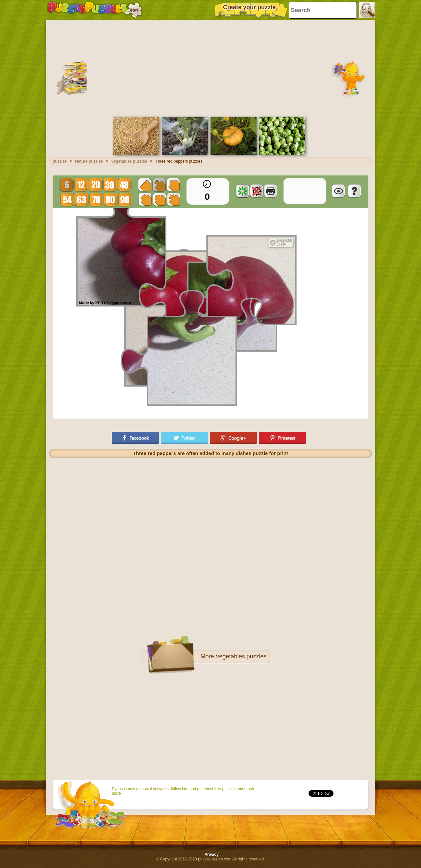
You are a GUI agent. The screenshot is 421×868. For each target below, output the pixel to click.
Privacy (212, 855)
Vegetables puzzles (241, 656)
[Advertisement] (210, 67)
